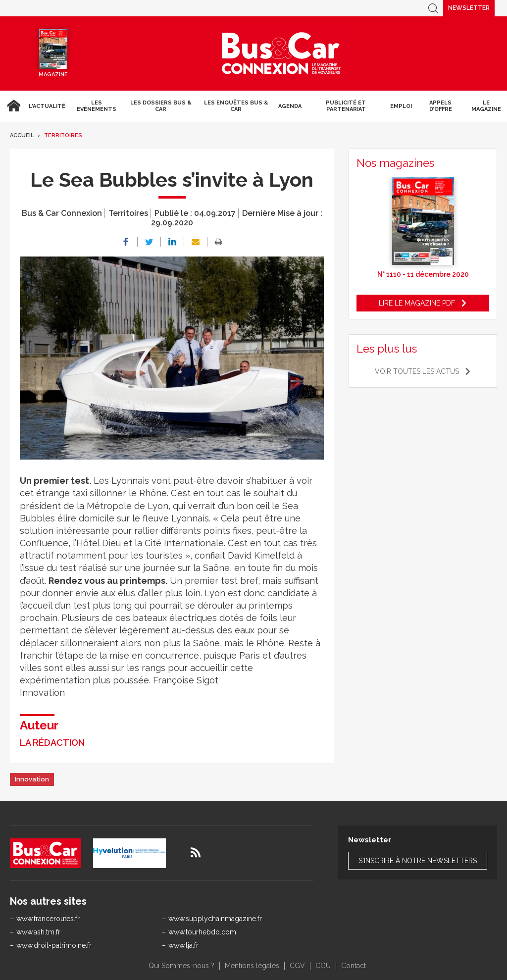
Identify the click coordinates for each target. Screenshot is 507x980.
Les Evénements (97, 106)
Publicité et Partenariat (346, 106)
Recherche (433, 8)
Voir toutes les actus (417, 371)
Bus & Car (281, 53)
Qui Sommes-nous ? (181, 966)
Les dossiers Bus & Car (161, 106)
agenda (290, 106)
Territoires (63, 135)
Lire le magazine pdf (417, 303)
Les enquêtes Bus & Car (236, 106)
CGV (297, 966)
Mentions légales (252, 966)
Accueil (12, 106)
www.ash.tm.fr (38, 932)
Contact (354, 966)
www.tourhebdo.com (202, 932)
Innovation (32, 779)
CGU (323, 966)
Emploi (401, 106)
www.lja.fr (183, 945)
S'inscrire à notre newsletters (418, 861)
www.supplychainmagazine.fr (215, 919)
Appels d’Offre (441, 106)
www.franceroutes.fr (48, 919)
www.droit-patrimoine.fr (54, 945)
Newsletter (469, 8)
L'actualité (47, 106)
